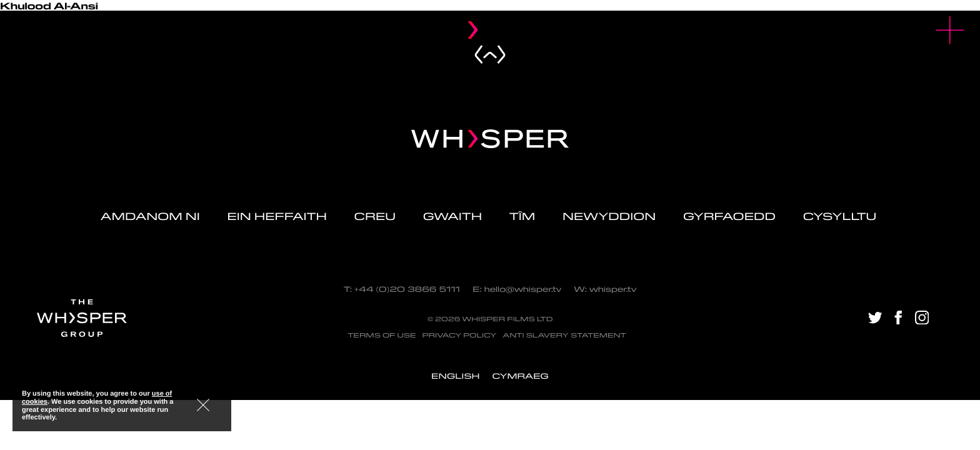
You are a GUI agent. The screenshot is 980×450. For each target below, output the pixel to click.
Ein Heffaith (277, 216)
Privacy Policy (459, 335)
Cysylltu (842, 216)
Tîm (522, 216)
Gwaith (452, 216)
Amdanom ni (150, 216)
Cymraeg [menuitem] (520, 376)
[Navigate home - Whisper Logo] (490, 139)
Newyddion (609, 216)
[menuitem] (455, 376)
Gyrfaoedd (729, 216)
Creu (375, 216)
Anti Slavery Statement (564, 335)
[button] (950, 30)
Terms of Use (382, 335)
